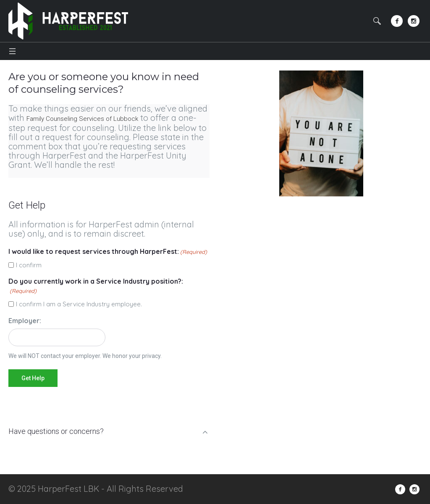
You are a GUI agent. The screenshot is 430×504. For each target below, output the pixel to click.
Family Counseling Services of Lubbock (82, 119)
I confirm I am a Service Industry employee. (79, 304)
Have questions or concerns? (56, 431)
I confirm (29, 265)
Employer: (25, 321)
